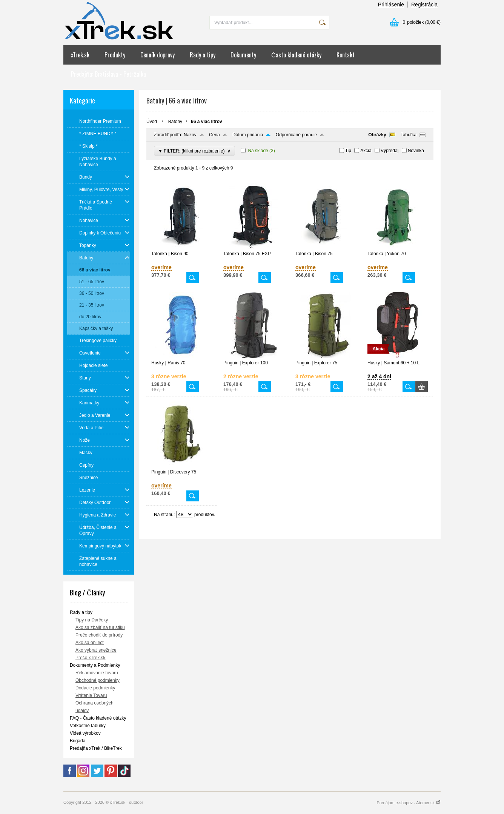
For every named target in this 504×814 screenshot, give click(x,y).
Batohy (175, 122)
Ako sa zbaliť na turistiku (100, 627)
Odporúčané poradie (296, 135)
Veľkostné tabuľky (88, 726)
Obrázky (377, 135)
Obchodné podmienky (98, 680)
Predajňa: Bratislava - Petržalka (108, 74)
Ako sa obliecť (90, 643)
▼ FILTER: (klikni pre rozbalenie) (194, 151)
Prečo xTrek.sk (91, 658)
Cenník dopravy (157, 55)
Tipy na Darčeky (92, 620)
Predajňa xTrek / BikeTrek (96, 748)
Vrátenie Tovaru (91, 695)
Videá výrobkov (85, 733)
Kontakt (346, 55)
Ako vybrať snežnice (96, 650)
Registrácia (424, 5)
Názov (190, 135)
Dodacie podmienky (95, 688)
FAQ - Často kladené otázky (98, 718)
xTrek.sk (80, 55)
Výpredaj (390, 151)
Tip (348, 151)
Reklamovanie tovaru (97, 673)
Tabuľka (409, 135)
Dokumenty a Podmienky (95, 665)
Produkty (115, 55)
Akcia (366, 151)
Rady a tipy (203, 55)
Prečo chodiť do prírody (99, 635)
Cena (214, 135)
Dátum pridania (248, 135)
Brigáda (78, 741)
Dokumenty (243, 55)
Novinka (416, 151)
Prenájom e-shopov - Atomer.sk (409, 803)
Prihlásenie (391, 5)
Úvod (152, 122)
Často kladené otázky (296, 55)
